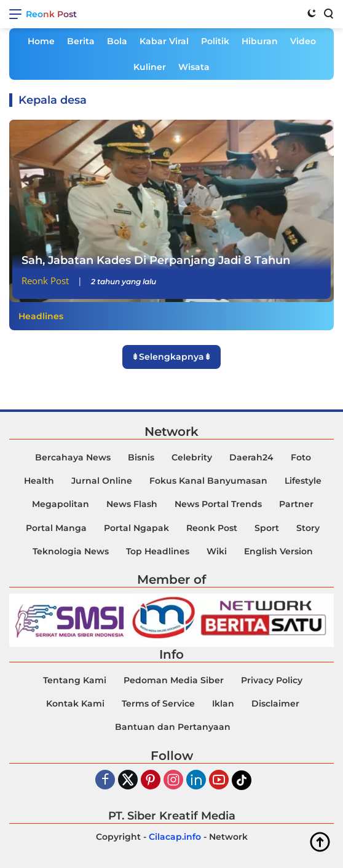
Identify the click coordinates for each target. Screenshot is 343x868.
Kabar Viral (164, 41)
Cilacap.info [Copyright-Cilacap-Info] (175, 837)
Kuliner (150, 67)
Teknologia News (71, 551)
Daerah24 (251, 457)
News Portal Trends (218, 504)
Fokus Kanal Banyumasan (208, 481)
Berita (81, 41)
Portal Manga (56, 528)
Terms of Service (158, 703)
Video (303, 41)
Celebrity (192, 457)
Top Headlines (158, 551)
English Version (278, 551)
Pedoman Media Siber (174, 680)
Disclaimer (275, 703)
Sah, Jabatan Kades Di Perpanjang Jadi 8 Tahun (156, 260)
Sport (267, 528)
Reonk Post (51, 14)
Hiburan (260, 41)
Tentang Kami (75, 680)
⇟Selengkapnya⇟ (171, 357)
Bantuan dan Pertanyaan (173, 727)
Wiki (217, 551)
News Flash (132, 504)
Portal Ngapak (136, 528)
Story (308, 528)
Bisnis (141, 457)
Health (39, 481)
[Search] (328, 13)
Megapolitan (61, 504)
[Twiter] (128, 781)
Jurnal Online (102, 481)
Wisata (194, 67)
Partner (296, 504)
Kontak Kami (75, 703)
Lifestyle (303, 481)
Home (41, 41)
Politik (215, 41)
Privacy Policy (272, 680)
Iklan (223, 703)
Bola (117, 41)
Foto (301, 457)
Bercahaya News (73, 457)
